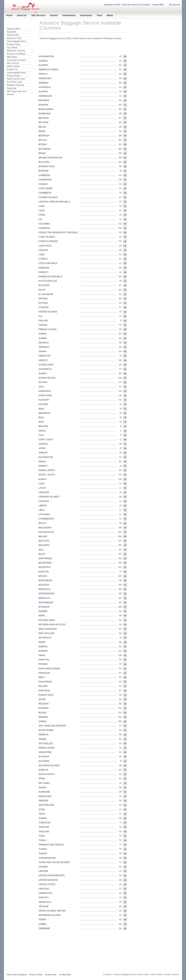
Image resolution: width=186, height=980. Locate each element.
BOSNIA (43, 144)
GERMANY (44, 347)
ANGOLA (43, 74)
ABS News (12, 57)
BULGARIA (44, 162)
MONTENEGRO (46, 594)
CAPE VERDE (46, 188)
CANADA (43, 184)
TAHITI (42, 814)
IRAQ (41, 422)
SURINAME (44, 792)
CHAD (42, 206)
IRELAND (43, 426)
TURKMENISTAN (47, 858)
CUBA (42, 255)
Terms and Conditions (17, 975)
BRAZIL (42, 153)
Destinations (69, 15)
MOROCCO (44, 598)
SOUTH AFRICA (47, 774)
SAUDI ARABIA (46, 730)
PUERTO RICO (46, 695)
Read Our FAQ (14, 38)
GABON (42, 334)
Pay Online (12, 48)
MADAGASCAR (46, 532)
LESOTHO (44, 501)
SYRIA (42, 810)
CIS (40, 219)
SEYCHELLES (46, 743)
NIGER (42, 642)
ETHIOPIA (44, 307)
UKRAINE (43, 871)
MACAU (42, 523)
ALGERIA (43, 65)
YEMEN (42, 920)
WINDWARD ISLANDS (50, 915)
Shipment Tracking (16, 51)
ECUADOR (44, 285)
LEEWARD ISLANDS (49, 497)
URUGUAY (44, 889)
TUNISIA (43, 849)
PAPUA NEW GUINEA (49, 669)
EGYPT (42, 290)
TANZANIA (44, 827)
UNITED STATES (47, 884)
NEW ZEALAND (46, 633)
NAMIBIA (43, 611)
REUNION (44, 704)
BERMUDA (44, 136)
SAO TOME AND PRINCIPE (52, 726)
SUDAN (42, 788)
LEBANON (44, 492)
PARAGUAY (44, 673)
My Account (175, 5)
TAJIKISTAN (45, 823)
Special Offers (14, 29)
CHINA (42, 215)
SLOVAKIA (44, 757)
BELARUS (44, 118)
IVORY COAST (46, 440)
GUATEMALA (45, 369)
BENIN (42, 131)
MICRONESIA (45, 580)
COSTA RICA (45, 246)
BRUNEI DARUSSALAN (50, 158)
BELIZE (42, 127)
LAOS (41, 484)
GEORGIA (44, 343)
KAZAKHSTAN (46, 457)
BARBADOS (45, 114)
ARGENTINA (45, 78)
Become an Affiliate (16, 54)
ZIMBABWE (44, 928)
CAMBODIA (44, 175)
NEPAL (42, 616)
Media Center (13, 66)
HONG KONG (45, 395)
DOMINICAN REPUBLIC (50, 277)
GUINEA (43, 373)
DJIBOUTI (44, 272)
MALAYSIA (44, 541)
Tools (99, 15)
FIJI (40, 316)
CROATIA (43, 250)
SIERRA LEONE (46, 748)
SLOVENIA (44, 761)
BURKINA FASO (46, 166)
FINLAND (43, 321)
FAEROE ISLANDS (48, 312)
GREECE (43, 360)
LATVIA (42, 488)
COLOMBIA (44, 224)
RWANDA (43, 717)
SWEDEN (43, 801)
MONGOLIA (44, 589)
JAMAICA (43, 444)
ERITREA (43, 299)
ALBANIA (43, 61)
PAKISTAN (44, 660)
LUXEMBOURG (46, 519)
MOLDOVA (44, 585)
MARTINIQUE (45, 558)
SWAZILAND (45, 796)
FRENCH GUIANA (47, 329)
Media (110, 15)
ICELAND (43, 404)
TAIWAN (43, 818)
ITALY (41, 435)
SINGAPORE (45, 752)
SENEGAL (44, 735)
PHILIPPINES (45, 682)
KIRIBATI (43, 466)
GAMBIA (43, 338)
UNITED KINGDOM (48, 880)
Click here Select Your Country (136, 5)
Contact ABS (158, 5)
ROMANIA (44, 708)
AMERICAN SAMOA (48, 70)
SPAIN (42, 779)
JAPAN (42, 448)
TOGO (42, 836)
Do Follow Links (14, 82)
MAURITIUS (45, 567)
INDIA (41, 409)
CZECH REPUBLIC (48, 263)
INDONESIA (45, 413)
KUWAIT (43, 479)
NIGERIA (43, 647)
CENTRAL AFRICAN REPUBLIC (54, 202)
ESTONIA (43, 303)
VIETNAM (43, 906)
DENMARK (44, 268)
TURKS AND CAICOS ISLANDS (54, 862)
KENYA (42, 462)
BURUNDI (44, 171)
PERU (42, 677)
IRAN (41, 418)
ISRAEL (42, 431)
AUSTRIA (43, 92)
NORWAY (43, 651)
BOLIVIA (43, 140)
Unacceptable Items (16, 41)
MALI (41, 550)
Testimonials (13, 35)
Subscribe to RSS (112, 5)
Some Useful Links (16, 79)
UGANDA (43, 867)
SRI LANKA (44, 783)
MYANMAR (44, 607)
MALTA (42, 554)
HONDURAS (45, 391)
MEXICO (43, 576)
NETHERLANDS (47, 620)
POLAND (43, 686)
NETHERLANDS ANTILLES (52, 625)
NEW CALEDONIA (48, 629)
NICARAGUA (45, 638)
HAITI (41, 387)
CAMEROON (45, 180)
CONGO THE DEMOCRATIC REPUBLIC (58, 233)
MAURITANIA (45, 563)
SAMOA (42, 721)
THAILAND (44, 832)
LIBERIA (43, 506)
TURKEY (43, 854)
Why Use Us (13, 63)
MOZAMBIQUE (46, 603)
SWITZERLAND (46, 805)
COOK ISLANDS (47, 237)
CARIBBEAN (45, 193)
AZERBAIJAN (45, 96)
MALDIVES (44, 545)
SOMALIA (43, 770)
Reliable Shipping (15, 85)
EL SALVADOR (46, 294)
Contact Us (12, 69)
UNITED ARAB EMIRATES (52, 875)
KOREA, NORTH (47, 470)
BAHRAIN (43, 105)
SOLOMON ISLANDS (49, 765)
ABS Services (38, 15)
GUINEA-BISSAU (47, 378)
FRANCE (43, 325)
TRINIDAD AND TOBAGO (51, 845)
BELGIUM (43, 122)
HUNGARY (44, 400)
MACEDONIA (45, 528)
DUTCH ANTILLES (48, 281)
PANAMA (43, 664)
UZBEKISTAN (45, 893)
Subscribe (12, 32)
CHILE (42, 210)
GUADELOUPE (46, 365)
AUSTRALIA (45, 87)
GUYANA (43, 382)
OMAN (42, 655)
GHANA (42, 351)
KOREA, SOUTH (47, 475)
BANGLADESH (46, 109)
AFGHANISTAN (46, 56)
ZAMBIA (43, 924)
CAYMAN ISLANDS (48, 197)
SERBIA (43, 739)
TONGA (42, 840)
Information (86, 15)
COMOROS (44, 228)
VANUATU (44, 898)
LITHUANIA (44, 514)
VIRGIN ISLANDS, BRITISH (52, 911)
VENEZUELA (45, 902)
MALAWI (43, 536)
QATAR (42, 699)
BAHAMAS (44, 100)
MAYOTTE (44, 572)
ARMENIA (44, 83)
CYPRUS (43, 259)
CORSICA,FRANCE (48, 241)
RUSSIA (43, 713)
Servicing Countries (16, 60)
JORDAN (43, 453)
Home (9, 15)
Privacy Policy (14, 44)
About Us (22, 15)
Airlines (54, 15)
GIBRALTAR (45, 356)
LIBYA (42, 510)
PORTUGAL (45, 691)
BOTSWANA (45, 149)
